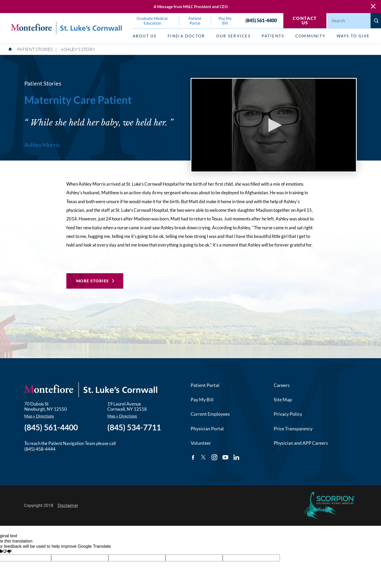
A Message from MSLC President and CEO (191, 7)
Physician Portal (207, 429)
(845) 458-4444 (40, 449)
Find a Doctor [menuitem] (186, 36)
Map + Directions (39, 416)
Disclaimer (68, 506)
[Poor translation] (7, 552)
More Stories (93, 281)
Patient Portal (205, 385)
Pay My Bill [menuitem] (225, 21)
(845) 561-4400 (261, 21)
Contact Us (305, 21)
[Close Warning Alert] (373, 7)
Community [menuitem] (310, 36)
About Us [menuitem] (145, 36)
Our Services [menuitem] (233, 36)
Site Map (283, 399)
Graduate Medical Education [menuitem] (152, 21)
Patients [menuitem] (273, 36)
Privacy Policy (288, 414)
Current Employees (210, 414)
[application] (274, 125)
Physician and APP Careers (301, 443)
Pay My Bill (202, 399)
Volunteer (201, 443)
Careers (282, 385)
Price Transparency (293, 429)
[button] (274, 125)
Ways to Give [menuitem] (353, 36)
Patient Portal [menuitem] (195, 21)
